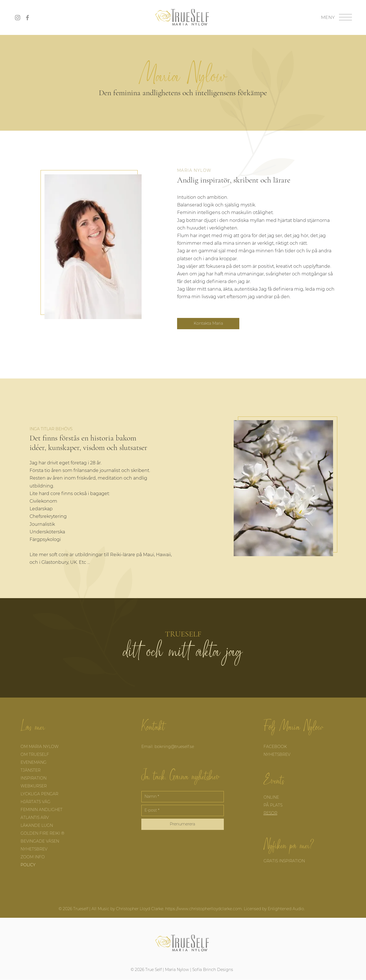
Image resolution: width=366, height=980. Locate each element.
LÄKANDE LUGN (37, 825)
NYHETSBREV (34, 849)
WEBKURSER (34, 786)
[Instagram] (18, 18)
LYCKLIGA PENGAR (39, 794)
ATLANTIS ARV (35, 818)
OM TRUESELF (35, 754)
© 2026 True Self (146, 970)
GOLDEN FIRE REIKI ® (42, 833)
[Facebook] (27, 18)
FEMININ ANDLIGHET (42, 810)
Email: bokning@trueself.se (168, 747)
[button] (345, 17)
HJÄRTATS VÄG (35, 802)
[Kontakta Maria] (208, 324)
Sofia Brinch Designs (213, 970)
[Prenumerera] (183, 824)
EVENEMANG (34, 762)
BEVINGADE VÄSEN (40, 841)
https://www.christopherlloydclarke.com (204, 909)
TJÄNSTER (31, 770)
